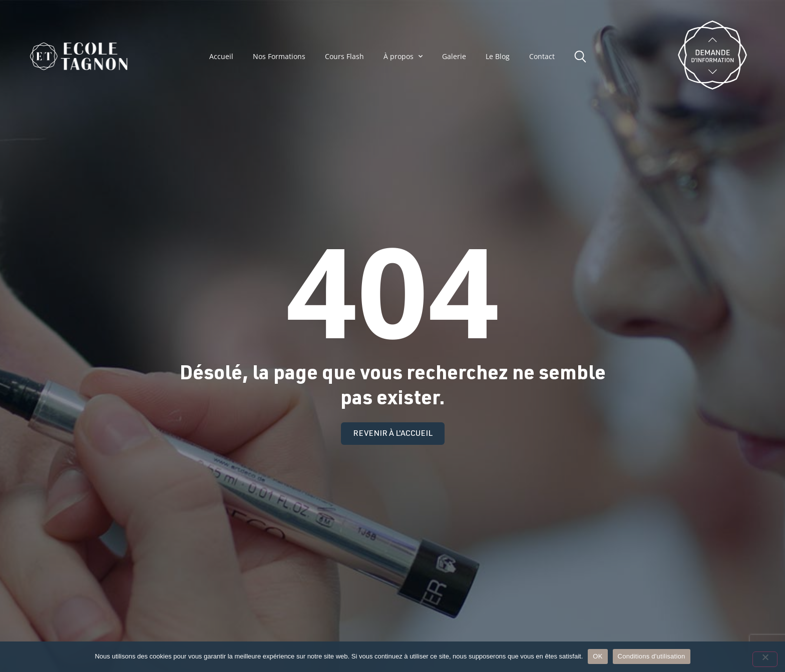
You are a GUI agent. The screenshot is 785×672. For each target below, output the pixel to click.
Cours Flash (344, 57)
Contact (542, 57)
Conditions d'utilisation (652, 656)
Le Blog (498, 57)
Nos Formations (279, 57)
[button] (583, 55)
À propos (403, 56)
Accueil (221, 57)
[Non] (765, 659)
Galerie (454, 57)
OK (598, 656)
